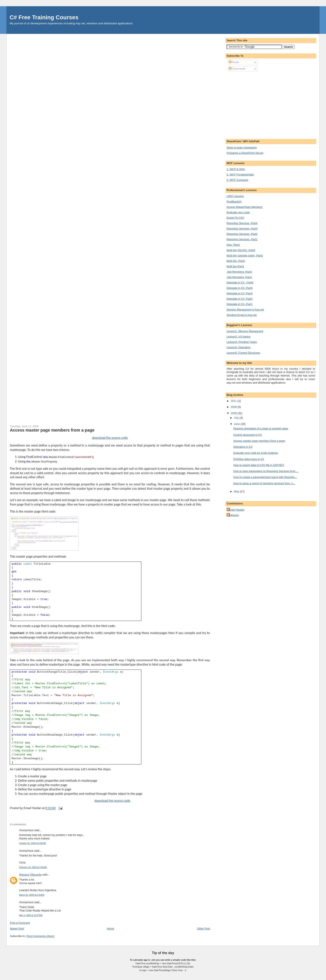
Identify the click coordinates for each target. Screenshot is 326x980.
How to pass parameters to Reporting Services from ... (266, 471)
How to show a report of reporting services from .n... (264, 483)
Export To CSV (235, 218)
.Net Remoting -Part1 (239, 277)
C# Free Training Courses (44, 17)
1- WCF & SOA (236, 169)
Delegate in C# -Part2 (240, 299)
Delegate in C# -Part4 (240, 288)
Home (111, 929)
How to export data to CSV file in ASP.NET (259, 465)
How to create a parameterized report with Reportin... (265, 477)
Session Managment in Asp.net (245, 310)
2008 (234, 413)
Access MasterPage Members (245, 207)
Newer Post (17, 929)
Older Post (203, 929)
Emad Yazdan (236, 510)
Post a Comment (20, 923)
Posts (234, 62)
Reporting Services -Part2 (242, 234)
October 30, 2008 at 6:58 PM (33, 843)
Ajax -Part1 (233, 245)
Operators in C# (243, 447)
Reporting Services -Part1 (242, 239)
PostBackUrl (234, 202)
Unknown (233, 515)
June (237, 424)
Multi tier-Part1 (235, 266)
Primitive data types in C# (249, 459)
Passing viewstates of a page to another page (261, 429)
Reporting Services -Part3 (242, 229)
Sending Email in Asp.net (242, 315)
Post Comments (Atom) (40, 936)
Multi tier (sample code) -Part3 (245, 256)
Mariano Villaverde (30, 875)
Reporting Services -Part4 (242, 223)
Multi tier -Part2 (236, 261)
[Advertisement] (262, 105)
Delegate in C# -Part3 (240, 293)
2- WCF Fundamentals (240, 175)
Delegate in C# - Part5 (240, 283)
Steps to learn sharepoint (242, 148)
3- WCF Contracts (237, 180)
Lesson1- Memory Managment (245, 331)
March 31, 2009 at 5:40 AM (32, 895)
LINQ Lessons (235, 196)
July (237, 418)
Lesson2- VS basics (239, 337)
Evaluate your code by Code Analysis (256, 453)
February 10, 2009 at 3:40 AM (33, 867)
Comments (237, 69)
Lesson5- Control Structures (243, 353)
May (237, 491)
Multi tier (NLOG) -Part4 (241, 250)
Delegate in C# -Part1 (240, 304)
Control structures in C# (248, 435)
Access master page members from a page (52, 430)
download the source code (110, 438)
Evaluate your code (238, 212)
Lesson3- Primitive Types (242, 342)
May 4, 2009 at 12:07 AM (31, 915)
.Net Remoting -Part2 (239, 272)
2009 (234, 407)
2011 (234, 401)
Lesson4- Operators (239, 347)
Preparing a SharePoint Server (245, 153)
